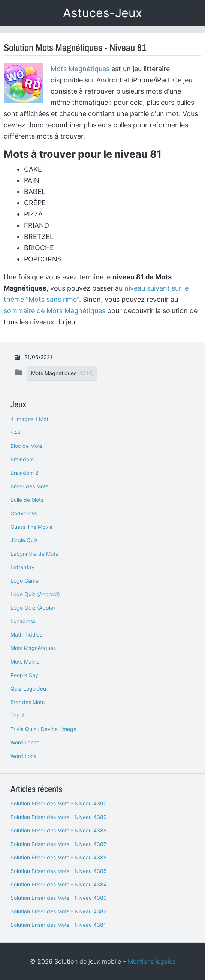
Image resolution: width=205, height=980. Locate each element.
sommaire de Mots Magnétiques (55, 311)
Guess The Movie (31, 527)
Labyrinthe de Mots (34, 554)
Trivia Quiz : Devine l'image (43, 729)
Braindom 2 (24, 473)
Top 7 (17, 715)
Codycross (24, 513)
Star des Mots (28, 702)
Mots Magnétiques (80, 69)
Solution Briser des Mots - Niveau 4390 (59, 803)
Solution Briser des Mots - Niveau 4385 (59, 871)
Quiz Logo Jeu (28, 688)
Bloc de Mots (26, 446)
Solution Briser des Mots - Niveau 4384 (59, 884)
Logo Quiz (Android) (35, 594)
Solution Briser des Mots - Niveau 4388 (59, 830)
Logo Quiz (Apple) (33, 608)
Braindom (22, 459)
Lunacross (23, 621)
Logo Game (25, 581)
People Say (24, 675)
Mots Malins (25, 662)
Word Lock (24, 756)
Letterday (22, 567)
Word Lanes (25, 742)
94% (16, 432)
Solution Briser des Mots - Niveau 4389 (59, 817)
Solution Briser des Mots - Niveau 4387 (58, 844)
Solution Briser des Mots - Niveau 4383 (59, 898)
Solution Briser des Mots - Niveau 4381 (58, 925)
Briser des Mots (29, 486)
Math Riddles (26, 635)
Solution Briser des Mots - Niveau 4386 (59, 857)
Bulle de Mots (27, 500)
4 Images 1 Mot (29, 419)
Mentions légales (152, 961)
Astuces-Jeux (102, 13)
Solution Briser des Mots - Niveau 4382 (58, 911)
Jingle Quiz (24, 540)
